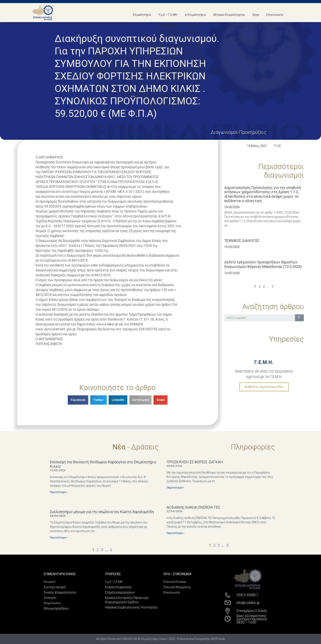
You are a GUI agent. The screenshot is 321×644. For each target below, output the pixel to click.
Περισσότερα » (59, 492)
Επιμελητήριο (142, 15)
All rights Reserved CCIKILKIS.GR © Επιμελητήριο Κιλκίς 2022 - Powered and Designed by (153, 639)
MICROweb (218, 639)
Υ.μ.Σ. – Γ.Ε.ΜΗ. (168, 15)
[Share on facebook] (78, 400)
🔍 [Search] (300, 318)
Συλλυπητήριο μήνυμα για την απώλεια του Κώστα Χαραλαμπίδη (102, 512)
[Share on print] (140, 400)
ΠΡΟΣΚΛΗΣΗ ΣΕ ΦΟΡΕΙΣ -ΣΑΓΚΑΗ (195, 462)
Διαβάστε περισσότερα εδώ (264, 387)
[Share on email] (160, 400)
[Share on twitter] (98, 400)
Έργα (256, 15)
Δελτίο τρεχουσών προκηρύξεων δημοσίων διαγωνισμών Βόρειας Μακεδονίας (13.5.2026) (263, 264)
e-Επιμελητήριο (196, 15)
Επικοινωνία (275, 15)
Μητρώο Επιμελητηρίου (229, 15)
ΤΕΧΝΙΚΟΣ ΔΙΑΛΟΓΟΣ (242, 241)
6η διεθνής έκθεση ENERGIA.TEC (193, 507)
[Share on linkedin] (118, 400)
